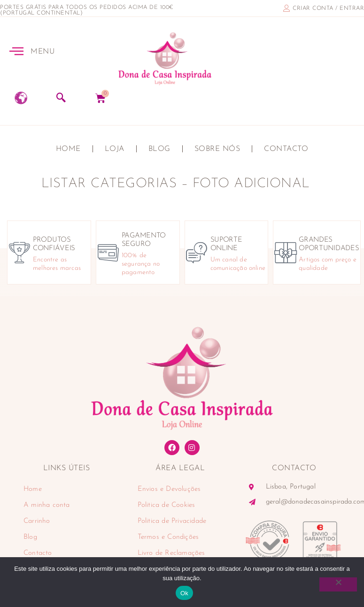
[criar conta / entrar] (287, 8)
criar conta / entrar (328, 8)
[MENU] (16, 51)
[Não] (338, 584)
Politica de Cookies (167, 505)
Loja (115, 149)
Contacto (286, 149)
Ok (184, 593)
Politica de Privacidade (172, 521)
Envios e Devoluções (169, 489)
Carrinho (37, 521)
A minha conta (47, 505)
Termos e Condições (168, 537)
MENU (43, 52)
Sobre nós (217, 149)
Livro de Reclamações (171, 553)
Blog (159, 149)
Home (68, 149)
